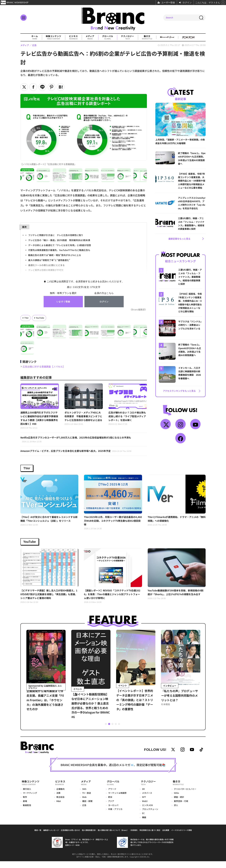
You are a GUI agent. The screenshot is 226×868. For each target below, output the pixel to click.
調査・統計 (179, 804)
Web (83, 804)
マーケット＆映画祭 (116, 800)
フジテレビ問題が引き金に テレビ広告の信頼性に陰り (56, 235)
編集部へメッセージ (51, 837)
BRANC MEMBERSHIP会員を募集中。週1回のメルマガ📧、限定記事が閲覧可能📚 (113, 773)
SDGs (176, 800)
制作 (25, 804)
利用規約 (134, 837)
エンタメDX (147, 812)
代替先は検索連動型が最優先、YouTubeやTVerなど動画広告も (60, 250)
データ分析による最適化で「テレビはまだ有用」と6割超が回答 (60, 245)
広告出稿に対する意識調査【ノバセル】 (45, 367)
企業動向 (60, 796)
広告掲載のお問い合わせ (70, 837)
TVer (27, 318)
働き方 (147, 37)
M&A (58, 808)
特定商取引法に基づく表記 (150, 837)
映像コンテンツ (54, 37)
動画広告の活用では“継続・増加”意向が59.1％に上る (55, 255)
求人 (176, 812)
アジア (110, 808)
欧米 (109, 804)
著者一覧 (38, 837)
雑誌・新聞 (86, 808)
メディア (90, 37)
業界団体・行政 (181, 808)
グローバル (108, 37)
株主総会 (60, 804)
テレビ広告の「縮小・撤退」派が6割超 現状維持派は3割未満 (59, 240)
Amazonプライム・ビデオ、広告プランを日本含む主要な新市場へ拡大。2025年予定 (79, 453)
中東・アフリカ (114, 816)
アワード (111, 796)
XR (143, 796)
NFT (144, 804)
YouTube (40, 318)
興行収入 (27, 796)
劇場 (25, 808)
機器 (144, 824)
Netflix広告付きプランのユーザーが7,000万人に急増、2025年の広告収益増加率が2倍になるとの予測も (79, 441)
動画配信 (27, 812)
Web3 (144, 808)
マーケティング (30, 800)
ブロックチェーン (150, 816)
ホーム (35, 37)
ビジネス (73, 37)
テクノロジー (128, 37)
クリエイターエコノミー (185, 796)
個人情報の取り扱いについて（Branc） (113, 837)
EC (143, 820)
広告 (83, 812)
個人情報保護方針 (89, 837)
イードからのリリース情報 (182, 837)
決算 (58, 800)
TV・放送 (85, 800)
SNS (83, 796)
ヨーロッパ (112, 812)
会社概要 (166, 837)
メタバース (147, 800)
